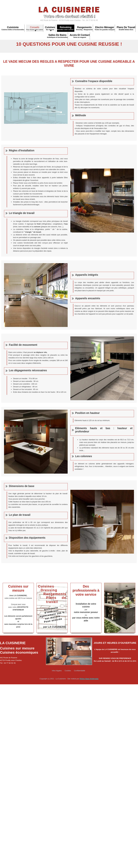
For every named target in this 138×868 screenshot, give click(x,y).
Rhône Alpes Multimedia (89, 679)
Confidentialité (80, 671)
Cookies (68, 671)
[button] (50, 28)
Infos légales (57, 671)
